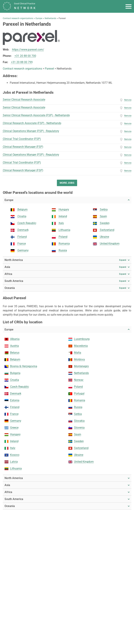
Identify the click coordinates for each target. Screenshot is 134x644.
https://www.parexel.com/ (28, 50)
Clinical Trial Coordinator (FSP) (22, 139)
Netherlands (50, 18)
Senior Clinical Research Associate (24, 100)
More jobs (67, 183)
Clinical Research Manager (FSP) (23, 147)
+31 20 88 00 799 (22, 62)
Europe (39, 18)
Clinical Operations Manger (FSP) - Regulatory (31, 131)
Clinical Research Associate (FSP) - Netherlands (32, 123)
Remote (128, 100)
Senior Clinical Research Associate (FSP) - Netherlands (36, 115)
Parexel (49, 69)
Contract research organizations (18, 18)
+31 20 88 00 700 (25, 56)
